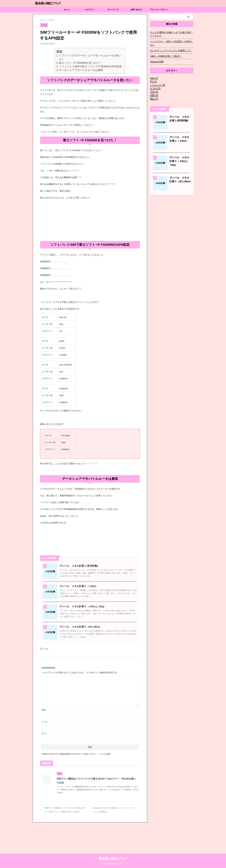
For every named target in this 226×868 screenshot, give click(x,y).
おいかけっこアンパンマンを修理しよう (168, 47)
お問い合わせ (136, 10)
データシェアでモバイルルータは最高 (81, 70)
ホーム (67, 10)
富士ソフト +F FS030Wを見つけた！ (80, 63)
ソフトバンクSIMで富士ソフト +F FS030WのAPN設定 (90, 66)
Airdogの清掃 (156, 58)
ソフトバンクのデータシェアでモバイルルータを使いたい (90, 57)
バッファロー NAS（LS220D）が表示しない (171, 42)
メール (45, 750)
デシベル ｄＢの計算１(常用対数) (85, 566)
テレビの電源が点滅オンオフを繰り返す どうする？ (171, 34)
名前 (44, 738)
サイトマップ (113, 10)
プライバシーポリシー (159, 10)
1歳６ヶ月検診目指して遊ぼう (164, 53)
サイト (45, 762)
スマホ (45, 677)
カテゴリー (90, 10)
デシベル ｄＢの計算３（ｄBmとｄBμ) (88, 621)
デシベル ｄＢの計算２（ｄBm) (84, 593)
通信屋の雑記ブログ (48, 3)
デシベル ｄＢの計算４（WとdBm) (86, 648)
